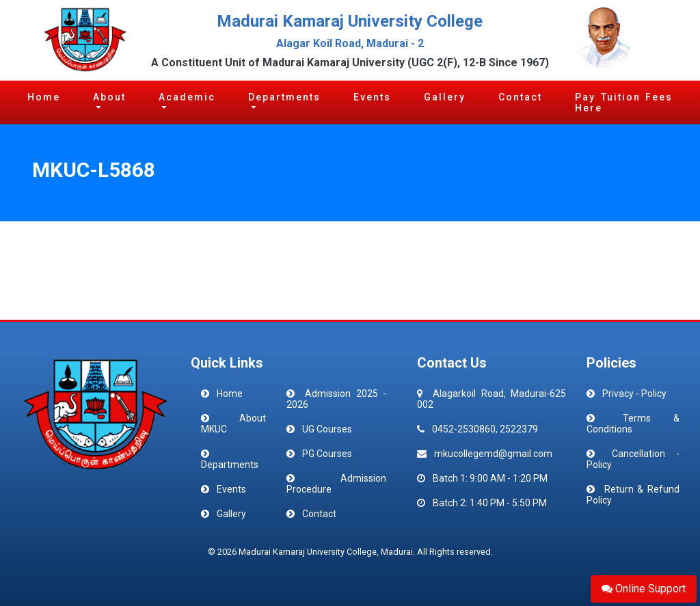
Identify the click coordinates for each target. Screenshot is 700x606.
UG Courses (327, 429)
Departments (284, 97)
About (109, 97)
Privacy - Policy (634, 394)
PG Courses (327, 454)
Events (372, 97)
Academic (187, 97)
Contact (520, 97)
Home (44, 97)
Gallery (445, 97)
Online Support (644, 589)
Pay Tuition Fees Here (624, 102)
